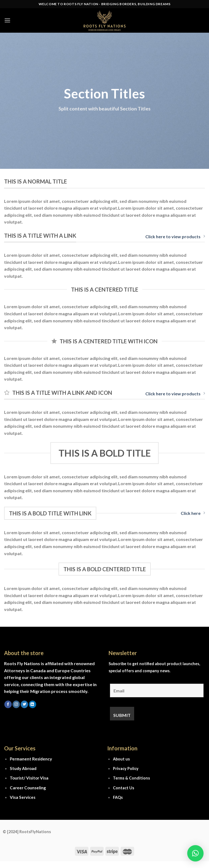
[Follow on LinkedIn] (33, 704)
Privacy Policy (126, 768)
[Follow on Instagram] (16, 704)
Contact (121, 788)
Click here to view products (175, 236)
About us (121, 759)
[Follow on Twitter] (24, 704)
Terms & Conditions (131, 778)
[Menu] (7, 20)
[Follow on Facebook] (8, 704)
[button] (195, 853)
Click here (193, 513)
